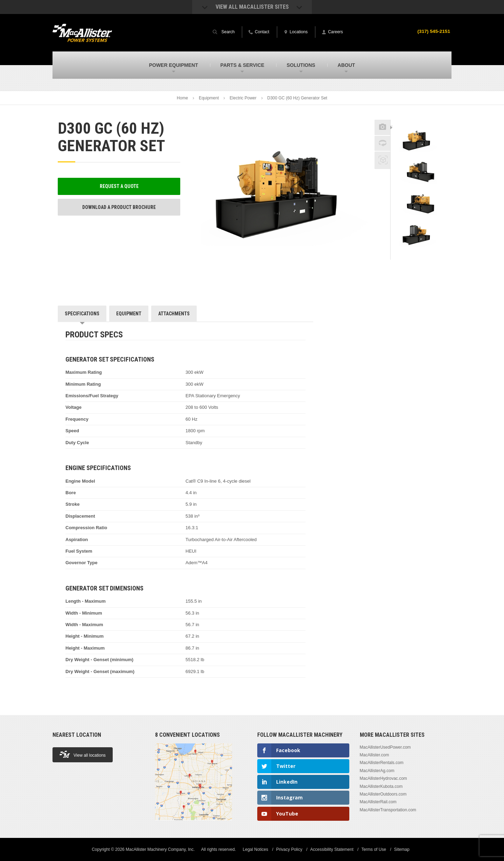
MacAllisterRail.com (378, 802)
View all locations (83, 754)
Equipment (209, 98)
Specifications (82, 314)
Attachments (174, 314)
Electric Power (243, 98)
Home (182, 98)
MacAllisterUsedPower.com (385, 747)
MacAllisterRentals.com (382, 763)
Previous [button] (419, 118)
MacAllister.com (374, 755)
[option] (418, 139)
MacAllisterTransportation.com (388, 810)
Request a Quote (119, 186)
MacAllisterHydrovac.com (383, 778)
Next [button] (427, 255)
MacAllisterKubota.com (381, 786)
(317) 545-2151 (433, 31)
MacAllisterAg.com (377, 771)
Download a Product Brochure (119, 207)
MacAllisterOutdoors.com (383, 794)
